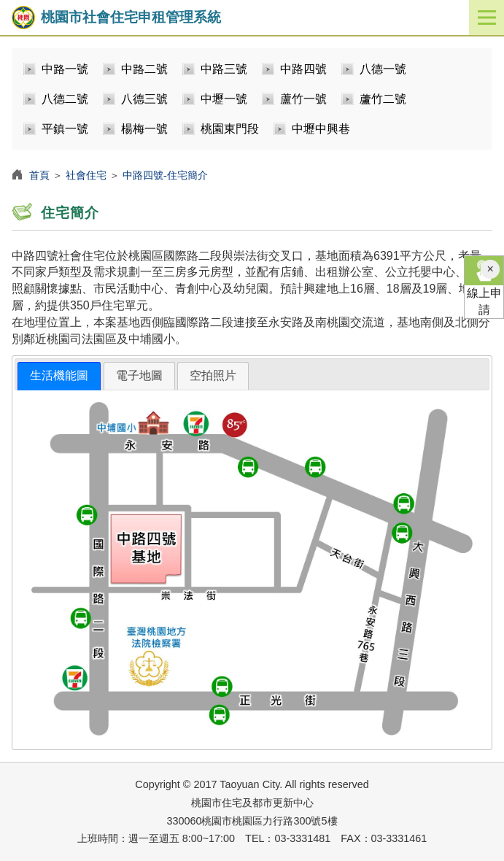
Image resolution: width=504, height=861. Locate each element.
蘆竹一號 (303, 99)
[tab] (59, 376)
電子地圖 (139, 375)
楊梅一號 (144, 129)
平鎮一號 (65, 129)
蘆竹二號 (383, 99)
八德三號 (144, 99)
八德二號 (65, 99)
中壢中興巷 (321, 129)
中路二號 (144, 69)
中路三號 (224, 69)
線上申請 (484, 286)
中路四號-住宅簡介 (165, 175)
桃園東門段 (230, 129)
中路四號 (303, 69)
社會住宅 (86, 175)
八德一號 (383, 69)
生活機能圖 (59, 375)
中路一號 (65, 69)
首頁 (39, 175)
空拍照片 (213, 375)
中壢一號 (224, 99)
